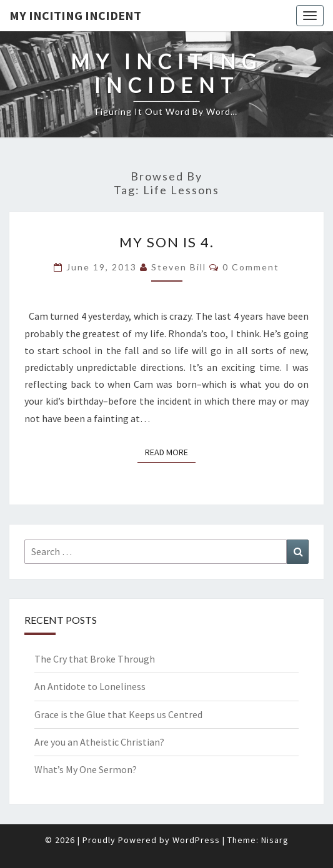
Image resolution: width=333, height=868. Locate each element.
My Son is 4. (167, 242)
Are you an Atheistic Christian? (99, 742)
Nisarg (275, 840)
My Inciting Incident (75, 15)
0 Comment (251, 267)
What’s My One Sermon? (86, 769)
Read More (170, 451)
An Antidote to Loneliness (90, 686)
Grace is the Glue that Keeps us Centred (118, 714)
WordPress (196, 840)
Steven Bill (179, 267)
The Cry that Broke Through (95, 659)
